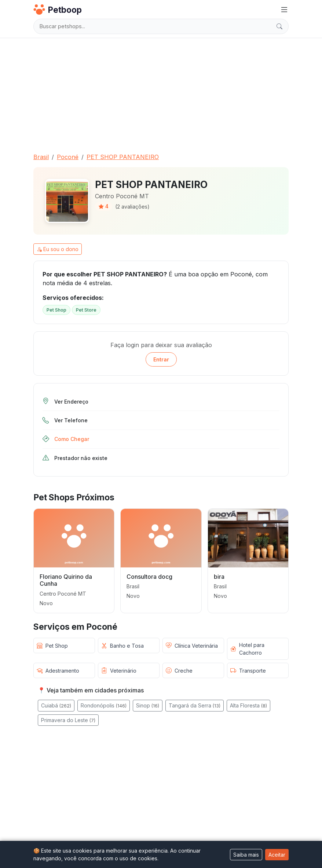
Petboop (58, 10)
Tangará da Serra (195, 705)
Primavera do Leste (68, 720)
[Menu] (284, 10)
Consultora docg (149, 577)
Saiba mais (246, 855)
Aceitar (277, 855)
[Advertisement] (161, 92)
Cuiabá (56, 705)
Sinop (148, 705)
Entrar (161, 359)
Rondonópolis (104, 705)
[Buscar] (279, 26)
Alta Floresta (248, 705)
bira (219, 577)
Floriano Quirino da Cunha (66, 580)
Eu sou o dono (58, 249)
